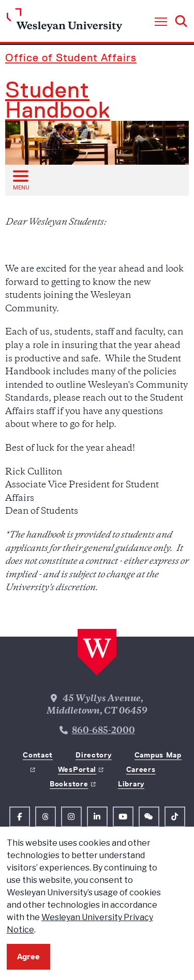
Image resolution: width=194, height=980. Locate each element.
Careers (141, 769)
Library (131, 784)
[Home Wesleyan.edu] (64, 22)
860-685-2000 (103, 731)
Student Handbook (58, 100)
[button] (161, 22)
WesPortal (77, 769)
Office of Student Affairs (71, 58)
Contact (38, 755)
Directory (93, 755)
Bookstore (69, 784)
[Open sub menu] (20, 180)
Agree (28, 957)
